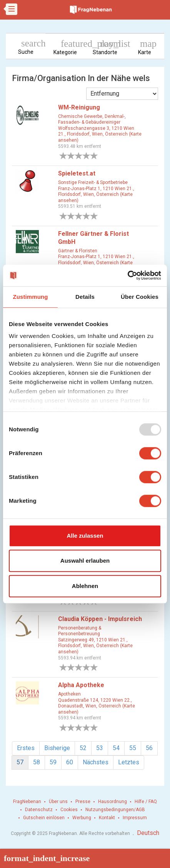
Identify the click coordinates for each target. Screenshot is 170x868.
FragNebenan (27, 802)
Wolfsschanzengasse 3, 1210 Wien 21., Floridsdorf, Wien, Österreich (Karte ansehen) (100, 134)
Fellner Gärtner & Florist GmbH (93, 238)
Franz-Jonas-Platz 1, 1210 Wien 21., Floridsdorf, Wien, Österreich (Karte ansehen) (96, 195)
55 (133, 748)
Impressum (135, 818)
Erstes (26, 748)
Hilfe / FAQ (146, 802)
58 (37, 762)
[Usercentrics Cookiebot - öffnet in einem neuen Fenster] (127, 275)
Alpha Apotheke (81, 685)
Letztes (129, 762)
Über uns (58, 802)
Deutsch (148, 833)
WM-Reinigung (79, 107)
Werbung (82, 818)
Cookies (69, 810)
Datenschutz (39, 810)
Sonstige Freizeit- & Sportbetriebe (93, 182)
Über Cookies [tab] (140, 297)
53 (100, 748)
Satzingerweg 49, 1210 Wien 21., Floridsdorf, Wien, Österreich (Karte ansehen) (95, 646)
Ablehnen (85, 586)
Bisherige (57, 748)
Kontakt (107, 818)
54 (116, 748)
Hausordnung (112, 802)
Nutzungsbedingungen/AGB (115, 810)
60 (70, 762)
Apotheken (69, 694)
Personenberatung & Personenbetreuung (80, 631)
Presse (83, 802)
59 (53, 762)
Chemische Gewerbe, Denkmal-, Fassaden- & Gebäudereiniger (92, 119)
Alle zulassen (85, 536)
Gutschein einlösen (44, 818)
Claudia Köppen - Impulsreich (100, 619)
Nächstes (96, 762)
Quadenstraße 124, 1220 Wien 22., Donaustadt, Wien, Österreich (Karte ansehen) (97, 706)
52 (83, 748)
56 (149, 748)
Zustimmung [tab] (31, 297)
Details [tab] (85, 297)
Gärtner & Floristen (78, 251)
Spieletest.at (77, 173)
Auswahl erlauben (85, 561)
